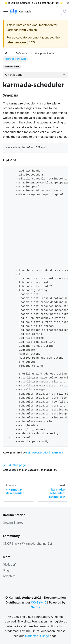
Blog (6, 570)
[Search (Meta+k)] (65, 11)
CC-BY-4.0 (39, 602)
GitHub (54, 3)
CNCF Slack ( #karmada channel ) (28, 544)
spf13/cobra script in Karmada (45, 452)
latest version (16, 42)
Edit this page (14, 465)
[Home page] (6, 53)
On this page (14, 75)
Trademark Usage (37, 636)
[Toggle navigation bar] (6, 11)
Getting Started (13, 523)
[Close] (68, 3)
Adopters (9, 576)
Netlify (35, 607)
